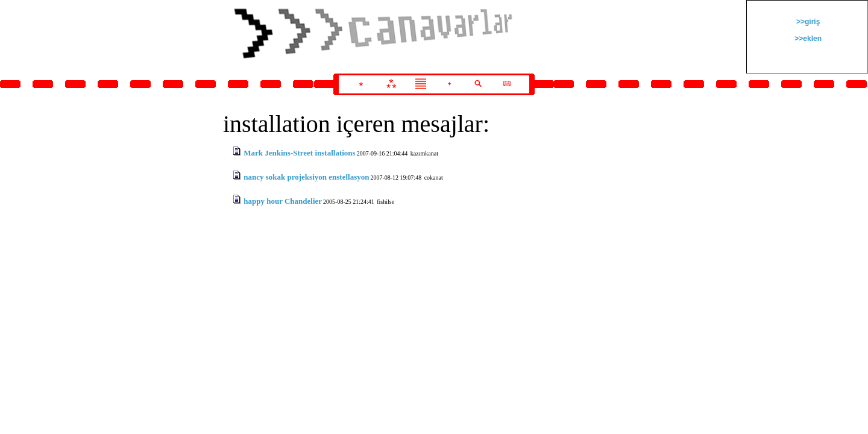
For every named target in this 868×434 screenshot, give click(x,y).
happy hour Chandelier (283, 201)
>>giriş (807, 22)
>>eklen (807, 39)
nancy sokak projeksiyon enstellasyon (306, 177)
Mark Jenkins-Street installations (299, 153)
